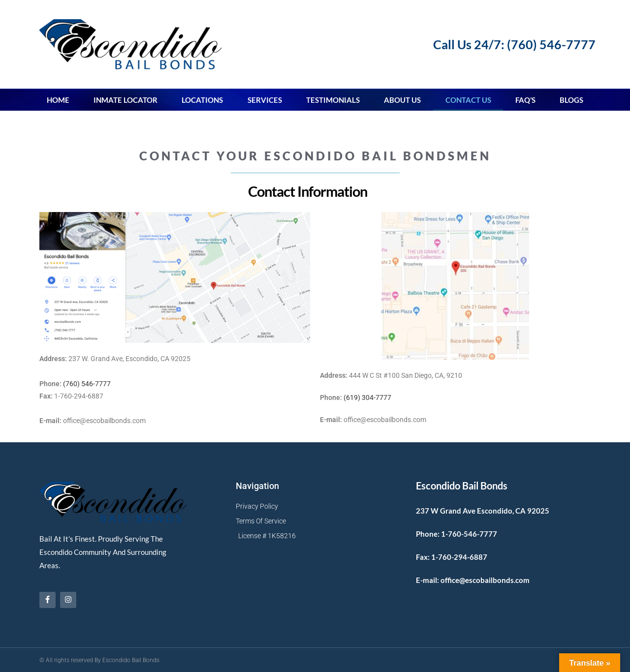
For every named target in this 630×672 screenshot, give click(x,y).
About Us (402, 99)
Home (58, 99)
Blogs (571, 99)
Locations (202, 99)
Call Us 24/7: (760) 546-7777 (514, 44)
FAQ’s (525, 99)
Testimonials (333, 99)
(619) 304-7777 (367, 397)
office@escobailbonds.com (485, 580)
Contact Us (468, 99)
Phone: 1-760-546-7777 (457, 533)
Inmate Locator (126, 99)
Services (265, 99)
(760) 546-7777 (87, 383)
